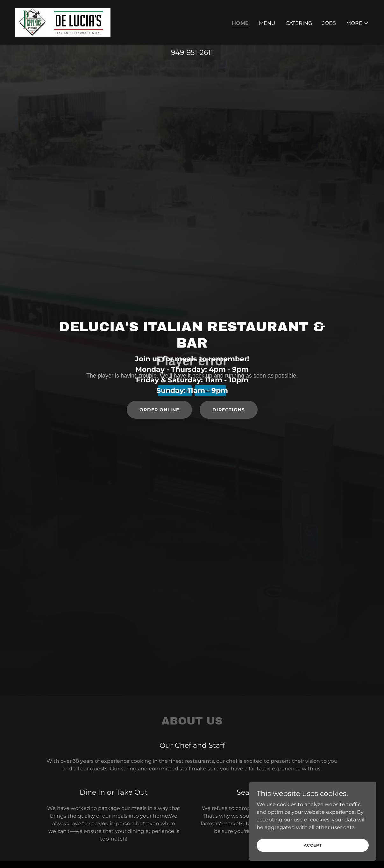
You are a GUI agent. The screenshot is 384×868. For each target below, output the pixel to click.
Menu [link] (267, 23)
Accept (313, 845)
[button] (357, 23)
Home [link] (240, 23)
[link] (63, 22)
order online (159, 410)
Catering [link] (299, 23)
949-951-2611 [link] (192, 52)
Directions (229, 410)
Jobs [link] (329, 23)
